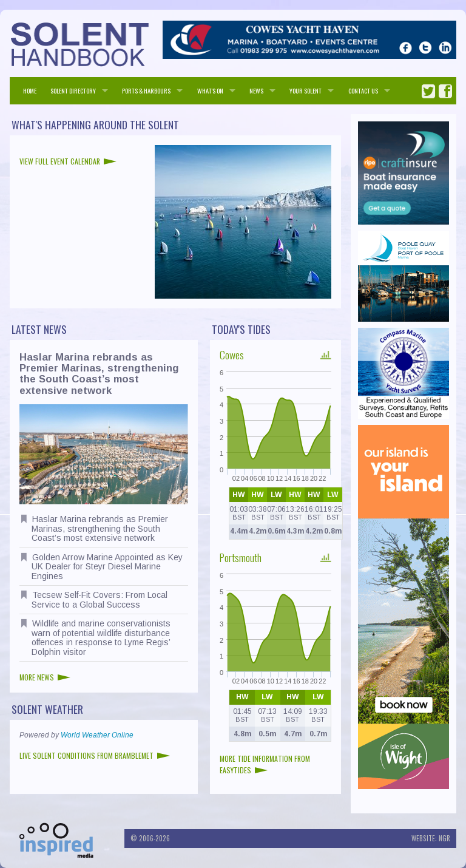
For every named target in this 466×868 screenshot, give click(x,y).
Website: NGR (431, 838)
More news (45, 677)
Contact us (363, 90)
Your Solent (306, 90)
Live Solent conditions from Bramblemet (95, 755)
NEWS (256, 90)
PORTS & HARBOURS (146, 90)
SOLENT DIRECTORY (73, 90)
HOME (30, 90)
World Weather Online (97, 735)
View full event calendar (68, 161)
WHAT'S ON (210, 90)
